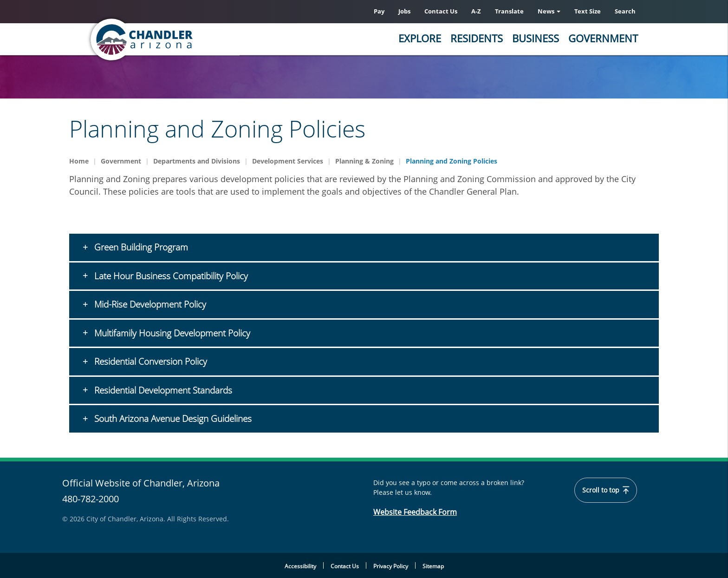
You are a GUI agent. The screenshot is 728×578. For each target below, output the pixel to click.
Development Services (288, 161)
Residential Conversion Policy (149, 361)
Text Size (588, 11)
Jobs (404, 11)
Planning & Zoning (364, 161)
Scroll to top (606, 490)
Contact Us (441, 11)
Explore (420, 38)
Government (603, 38)
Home (79, 161)
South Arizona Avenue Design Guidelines (172, 419)
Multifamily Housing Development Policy (175, 333)
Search (625, 11)
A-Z (476, 11)
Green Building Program (140, 247)
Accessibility (300, 566)
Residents (477, 38)
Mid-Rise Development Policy (149, 304)
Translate (509, 11)
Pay (379, 11)
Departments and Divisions (197, 161)
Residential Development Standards (164, 390)
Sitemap (433, 566)
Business (536, 38)
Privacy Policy (391, 566)
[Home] (178, 39)
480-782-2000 (91, 499)
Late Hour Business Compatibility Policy (170, 276)
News (549, 11)
